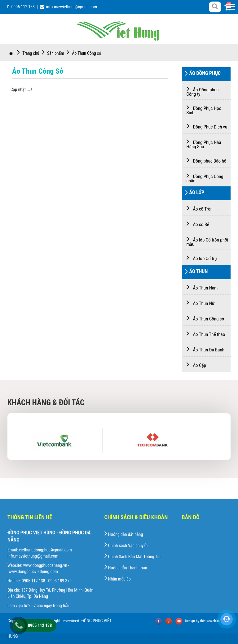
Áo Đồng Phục (203, 74)
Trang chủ (27, 53)
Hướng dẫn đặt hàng (124, 589)
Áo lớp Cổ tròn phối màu (207, 241)
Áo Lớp (195, 193)
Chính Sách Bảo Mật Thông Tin (132, 611)
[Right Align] (215, 7)
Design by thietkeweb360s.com (208, 621)
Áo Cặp (196, 364)
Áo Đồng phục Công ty (203, 91)
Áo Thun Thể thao (206, 333)
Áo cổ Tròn (200, 208)
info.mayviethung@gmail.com (72, 7)
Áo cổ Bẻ (198, 223)
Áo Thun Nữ (201, 302)
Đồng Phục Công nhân (205, 178)
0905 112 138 (23, 7)
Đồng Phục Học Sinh (204, 109)
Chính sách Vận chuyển (126, 600)
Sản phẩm (59, 53)
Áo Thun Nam (202, 287)
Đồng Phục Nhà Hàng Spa (204, 144)
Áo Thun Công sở (86, 53)
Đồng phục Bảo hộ (207, 160)
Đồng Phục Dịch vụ (207, 126)
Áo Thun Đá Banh (205, 349)
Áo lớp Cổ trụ (202, 257)
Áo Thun (196, 272)
